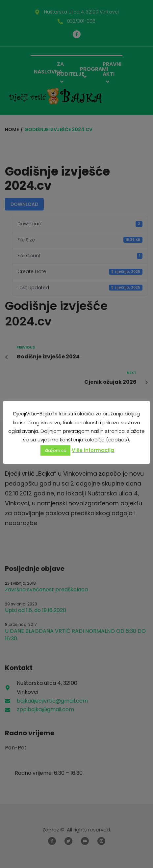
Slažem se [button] (55, 450)
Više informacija (93, 450)
